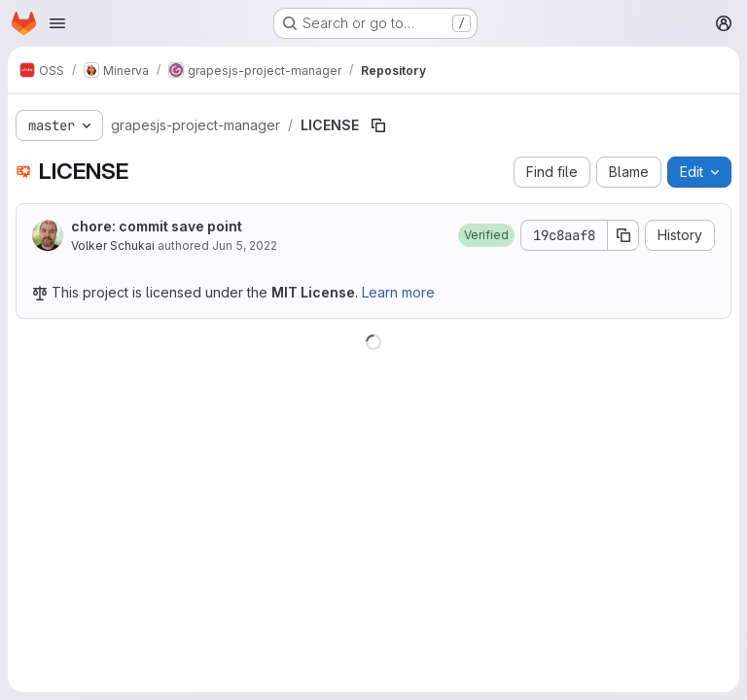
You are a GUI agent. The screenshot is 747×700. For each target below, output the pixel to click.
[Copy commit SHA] (623, 235)
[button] (486, 235)
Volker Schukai (113, 245)
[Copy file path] (378, 125)
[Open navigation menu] (57, 23)
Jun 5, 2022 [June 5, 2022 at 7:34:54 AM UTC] (245, 245)
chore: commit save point (157, 226)
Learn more (398, 292)
